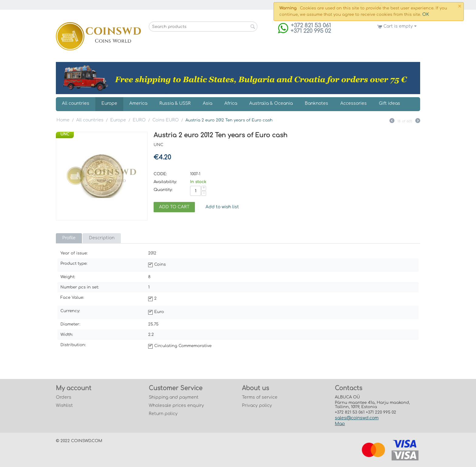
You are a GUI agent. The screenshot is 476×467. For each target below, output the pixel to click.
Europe (109, 103)
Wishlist (64, 406)
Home (63, 120)
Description (102, 238)
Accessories (354, 103)
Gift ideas (389, 103)
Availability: (165, 182)
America (138, 103)
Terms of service (260, 397)
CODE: (160, 174)
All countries (76, 103)
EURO (139, 120)
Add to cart (174, 207)
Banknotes (316, 103)
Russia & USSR (175, 103)
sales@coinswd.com (357, 418)
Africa (231, 103)
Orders (64, 397)
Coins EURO (166, 120)
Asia (207, 103)
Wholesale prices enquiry (176, 406)
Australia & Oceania (271, 103)
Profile (69, 238)
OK (426, 14)
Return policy (163, 414)
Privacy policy (257, 406)
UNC (65, 134)
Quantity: (163, 190)
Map (340, 424)
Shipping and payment (174, 397)
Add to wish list (222, 207)
